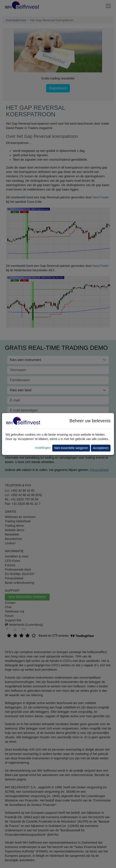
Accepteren (101, 448)
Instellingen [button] (43, 448)
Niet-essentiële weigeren (71, 448)
